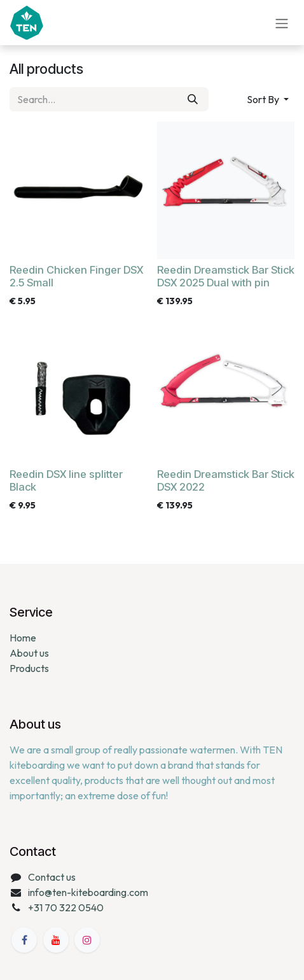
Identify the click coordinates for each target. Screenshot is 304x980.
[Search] (193, 99)
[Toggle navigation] (282, 22)
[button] (268, 99)
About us (29, 653)
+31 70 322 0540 (66, 907)
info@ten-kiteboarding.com (88, 892)
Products (29, 668)
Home (23, 638)
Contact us (52, 877)
